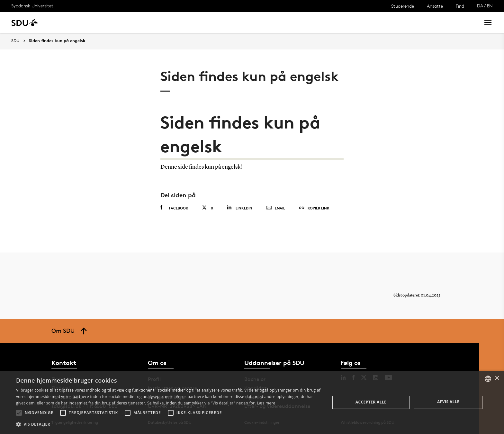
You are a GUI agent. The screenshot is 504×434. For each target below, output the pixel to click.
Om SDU (229, 22)
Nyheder (133, 22)
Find (460, 6)
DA (480, 6)
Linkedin (240, 208)
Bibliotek (200, 22)
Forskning (103, 22)
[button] (19, 413)
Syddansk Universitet (32, 6)
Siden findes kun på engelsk (57, 41)
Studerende (403, 6)
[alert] (252, 402)
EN (490, 6)
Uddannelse (69, 22)
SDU (15, 41)
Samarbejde (166, 22)
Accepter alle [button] (371, 402)
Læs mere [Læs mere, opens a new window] (266, 403)
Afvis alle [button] (448, 402)
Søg (467, 22)
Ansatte (435, 6)
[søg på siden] (422, 22)
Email (276, 208)
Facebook (174, 208)
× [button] (497, 378)
